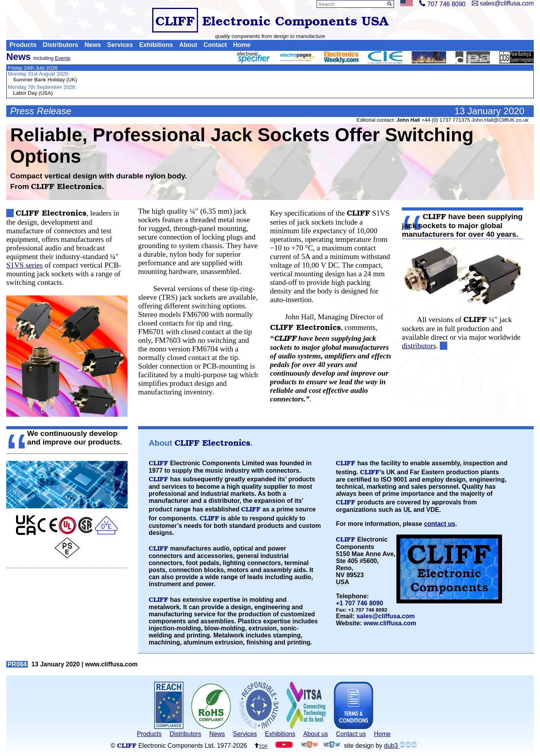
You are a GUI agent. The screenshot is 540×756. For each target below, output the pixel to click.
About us (316, 734)
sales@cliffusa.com (386, 616)
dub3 (400, 746)
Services (120, 45)
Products (23, 45)
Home (242, 45)
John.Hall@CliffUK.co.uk (500, 120)
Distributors (60, 45)
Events (63, 58)
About (188, 45)
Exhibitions (156, 45)
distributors (419, 346)
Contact (215, 45)
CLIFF (175, 20)
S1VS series (24, 265)
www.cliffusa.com (390, 623)
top (261, 746)
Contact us (351, 734)
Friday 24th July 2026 (33, 68)
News (93, 45)
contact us (439, 524)
